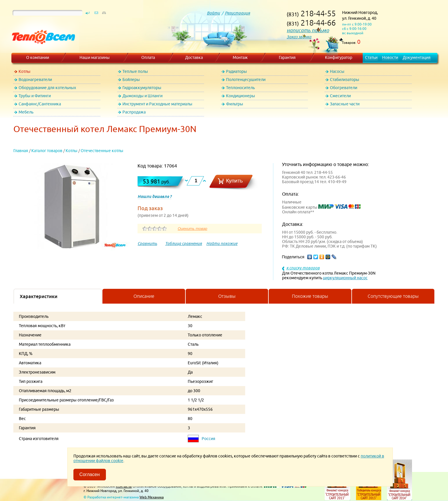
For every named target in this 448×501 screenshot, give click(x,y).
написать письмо (308, 30)
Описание (144, 296)
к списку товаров (303, 268)
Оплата (148, 57)
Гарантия (287, 57)
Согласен (90, 474)
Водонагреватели (35, 80)
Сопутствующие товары (393, 296)
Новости (390, 57)
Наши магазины (95, 57)
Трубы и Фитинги (35, 96)
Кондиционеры (241, 96)
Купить (234, 181)
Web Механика (152, 497)
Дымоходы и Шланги (142, 96)
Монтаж (240, 57)
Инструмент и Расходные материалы (157, 104)
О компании (38, 57)
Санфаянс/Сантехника (40, 104)
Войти (213, 13)
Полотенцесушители (246, 80)
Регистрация (237, 13)
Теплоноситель (240, 88)
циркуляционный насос (345, 278)
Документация (417, 57)
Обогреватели (344, 88)
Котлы (25, 71)
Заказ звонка (299, 37)
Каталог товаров (47, 151)
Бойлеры (131, 80)
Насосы (337, 71)
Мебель (26, 112)
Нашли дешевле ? (155, 197)
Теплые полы (135, 71)
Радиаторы (236, 71)
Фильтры (235, 104)
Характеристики (39, 296)
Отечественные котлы (102, 151)
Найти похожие (222, 244)
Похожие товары (310, 296)
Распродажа (134, 112)
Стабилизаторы (345, 80)
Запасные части (345, 104)
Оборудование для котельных (47, 88)
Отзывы (227, 296)
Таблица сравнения (184, 244)
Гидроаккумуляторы (142, 88)
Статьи (371, 57)
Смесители (340, 96)
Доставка (194, 57)
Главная (21, 151)
